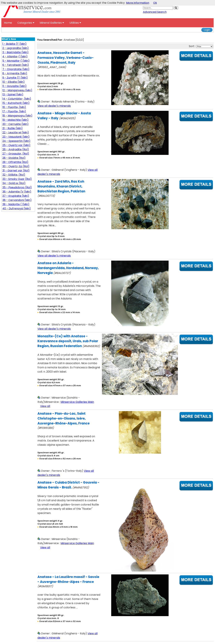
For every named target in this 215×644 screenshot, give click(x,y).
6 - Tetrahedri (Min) (16, 65)
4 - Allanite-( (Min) (15, 56)
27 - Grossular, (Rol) (16, 154)
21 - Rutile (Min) (12, 128)
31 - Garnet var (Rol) (16, 171)
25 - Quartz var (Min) (16, 145)
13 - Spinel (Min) (13, 94)
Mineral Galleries (52, 23)
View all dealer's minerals (54, 106)
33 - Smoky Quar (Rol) (17, 179)
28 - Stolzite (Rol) (14, 158)
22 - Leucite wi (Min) (16, 132)
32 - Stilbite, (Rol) (14, 175)
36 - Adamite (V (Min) (17, 192)
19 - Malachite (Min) (15, 120)
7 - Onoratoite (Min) (16, 69)
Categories (26, 23)
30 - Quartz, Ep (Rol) (16, 166)
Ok (155, 3)
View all (45, 406)
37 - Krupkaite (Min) (16, 196)
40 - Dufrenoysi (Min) (17, 209)
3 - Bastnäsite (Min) (15, 52)
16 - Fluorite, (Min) (14, 107)
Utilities (75, 23)
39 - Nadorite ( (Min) (16, 204)
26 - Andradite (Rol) (16, 149)
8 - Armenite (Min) (15, 73)
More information (138, 3)
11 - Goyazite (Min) (14, 86)
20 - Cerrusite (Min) (15, 124)
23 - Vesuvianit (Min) (16, 137)
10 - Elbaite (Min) (14, 82)
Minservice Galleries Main (77, 402)
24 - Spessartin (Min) (16, 141)
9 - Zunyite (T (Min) (15, 78)
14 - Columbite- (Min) (17, 99)
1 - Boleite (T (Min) (14, 44)
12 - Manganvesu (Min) (17, 90)
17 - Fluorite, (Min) (14, 111)
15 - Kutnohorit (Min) (16, 103)
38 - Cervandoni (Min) (17, 200)
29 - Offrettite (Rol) (15, 162)
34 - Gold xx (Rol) (14, 183)
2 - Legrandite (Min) (16, 48)
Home (8, 23)
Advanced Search (155, 12)
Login (207, 30)
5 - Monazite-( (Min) (16, 61)
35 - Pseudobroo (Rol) (17, 187)
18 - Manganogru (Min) (17, 116)
